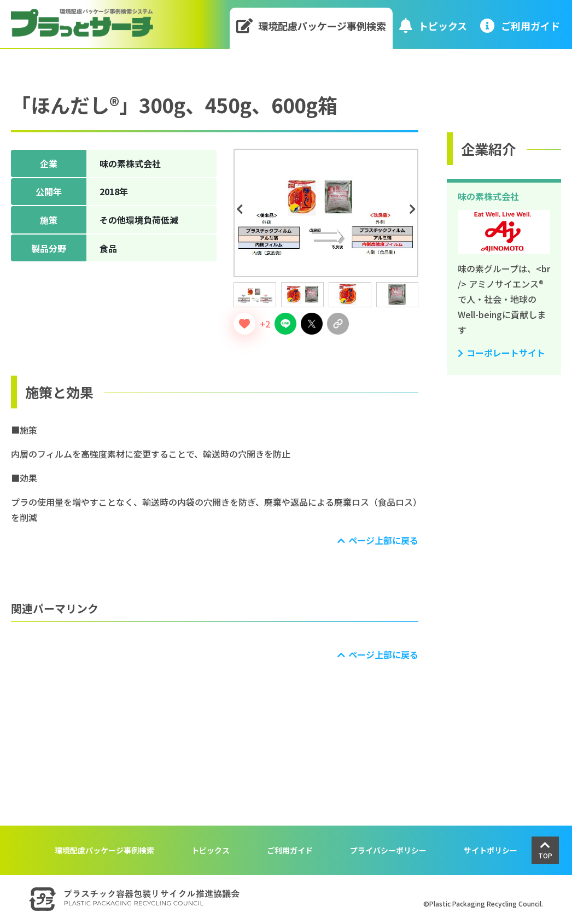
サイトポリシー (491, 850)
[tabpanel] (326, 213)
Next (414, 209)
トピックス (433, 25)
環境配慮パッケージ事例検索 (311, 25)
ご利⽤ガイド (520, 25)
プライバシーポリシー (388, 850)
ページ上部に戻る (383, 540)
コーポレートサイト (506, 353)
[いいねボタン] (244, 324)
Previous (241, 209)
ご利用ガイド (290, 850)
